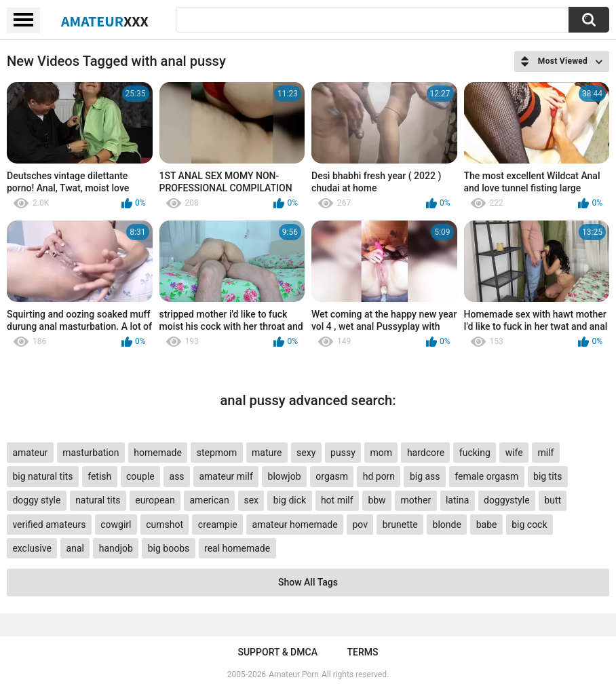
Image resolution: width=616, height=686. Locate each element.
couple (140, 476)
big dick (290, 500)
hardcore (426, 453)
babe (487, 525)
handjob (116, 548)
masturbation (91, 453)
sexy (306, 453)
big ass (425, 476)
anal (75, 548)
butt (553, 500)
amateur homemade (295, 525)
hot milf (337, 500)
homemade (158, 453)
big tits (547, 476)
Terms (363, 652)
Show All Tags (308, 582)
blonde (447, 525)
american (209, 500)
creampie (218, 525)
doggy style (36, 500)
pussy (343, 453)
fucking (475, 453)
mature (267, 453)
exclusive (32, 548)
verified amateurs (49, 525)
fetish (99, 476)
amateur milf (226, 476)
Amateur (105, 21)
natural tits (98, 500)
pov (360, 525)
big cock (529, 525)
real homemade (237, 548)
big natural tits (42, 476)
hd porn (379, 476)
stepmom (217, 453)
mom (382, 453)
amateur (30, 453)
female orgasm (486, 476)
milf (545, 453)
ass (177, 476)
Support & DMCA (277, 652)
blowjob (285, 476)
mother (416, 500)
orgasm (332, 476)
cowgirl (116, 525)
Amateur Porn (294, 674)
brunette (400, 525)
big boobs (169, 548)
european (155, 500)
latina (457, 500)
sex (251, 500)
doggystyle (506, 500)
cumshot (165, 525)
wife (514, 453)
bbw (377, 500)
